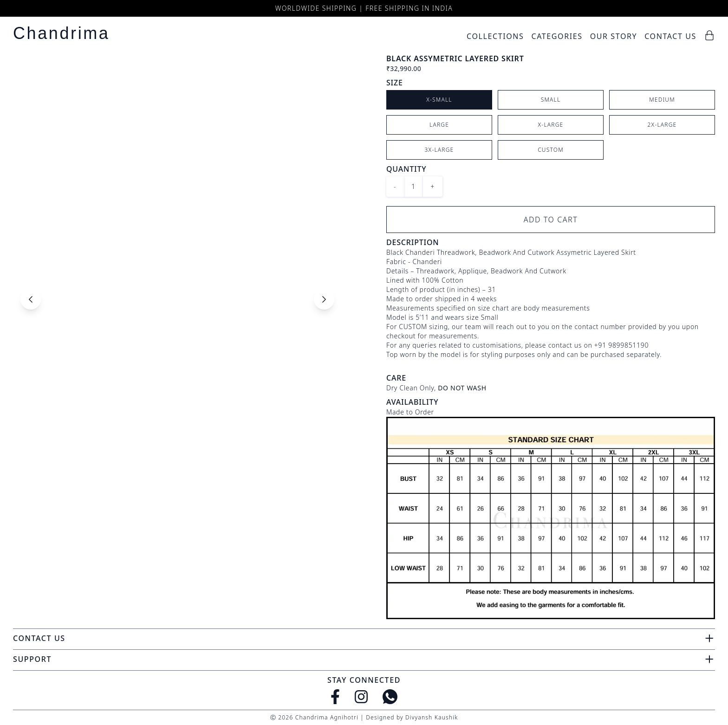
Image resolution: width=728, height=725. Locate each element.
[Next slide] (324, 299)
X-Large (551, 125)
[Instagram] (361, 697)
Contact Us (670, 36)
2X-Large (662, 125)
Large (439, 125)
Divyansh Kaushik (432, 717)
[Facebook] (335, 697)
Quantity (406, 169)
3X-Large (439, 150)
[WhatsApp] (390, 697)
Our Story (614, 36)
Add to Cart (551, 220)
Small (551, 100)
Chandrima (61, 33)
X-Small (439, 100)
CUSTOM (551, 150)
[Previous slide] (31, 299)
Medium (662, 100)
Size (395, 83)
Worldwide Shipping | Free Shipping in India (364, 8)
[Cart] (709, 35)
